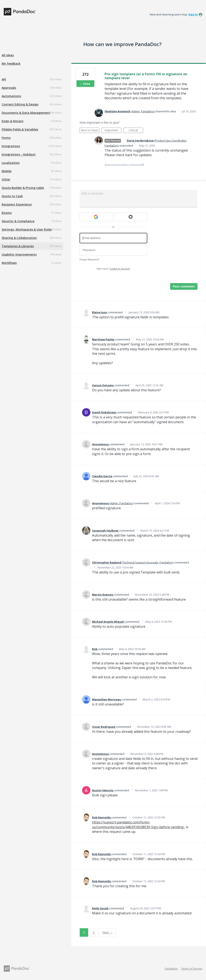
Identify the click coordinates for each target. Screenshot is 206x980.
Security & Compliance (18, 221)
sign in (193, 14)
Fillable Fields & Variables (20, 129)
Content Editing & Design (20, 104)
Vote (87, 84)
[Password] (113, 250)
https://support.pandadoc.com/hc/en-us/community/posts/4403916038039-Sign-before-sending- (139, 824)
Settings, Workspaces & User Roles (27, 229)
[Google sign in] (96, 217)
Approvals (9, 88)
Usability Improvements (19, 254)
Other (6, 179)
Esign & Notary (13, 121)
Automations (11, 96)
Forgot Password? (90, 260)
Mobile (7, 171)
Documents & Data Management (26, 113)
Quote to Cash (12, 196)
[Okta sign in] (131, 217)
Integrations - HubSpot (19, 154)
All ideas (8, 55)
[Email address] (113, 238)
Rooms (7, 213)
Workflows (9, 263)
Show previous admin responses (124, 164)
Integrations (11, 146)
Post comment (184, 286)
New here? (113, 269)
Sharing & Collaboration (19, 238)
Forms (6, 138)
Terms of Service (192, 969)
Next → (107, 932)
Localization (11, 163)
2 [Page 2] (94, 932)
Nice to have (90, 131)
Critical (136, 131)
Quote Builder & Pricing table (23, 188)
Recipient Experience (17, 204)
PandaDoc (171, 969)
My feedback (11, 63)
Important (113, 131)
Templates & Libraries (18, 246)
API (4, 79)
